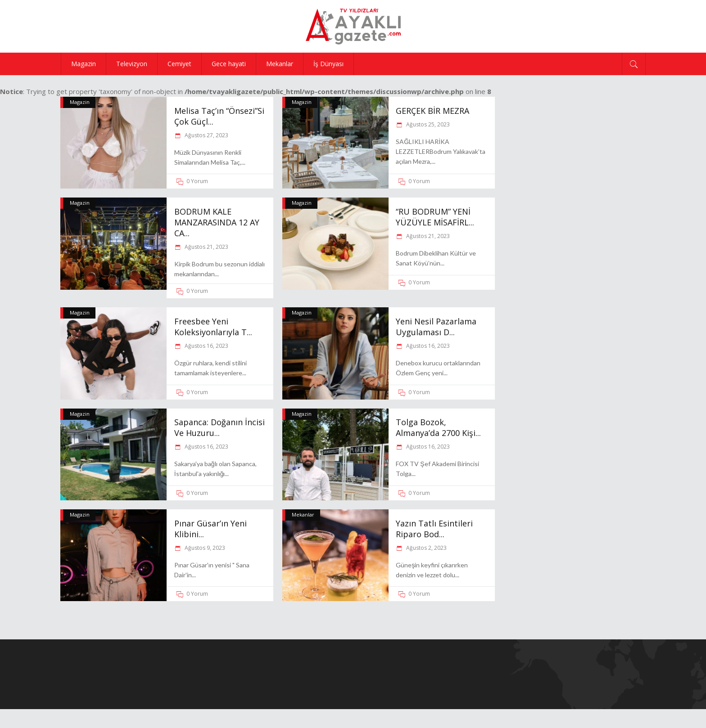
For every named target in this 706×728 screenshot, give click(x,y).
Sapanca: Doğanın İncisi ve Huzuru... (219, 427)
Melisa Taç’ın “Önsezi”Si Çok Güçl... (219, 116)
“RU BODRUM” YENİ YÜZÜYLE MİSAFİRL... (435, 217)
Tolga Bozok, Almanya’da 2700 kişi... (438, 427)
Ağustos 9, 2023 (204, 548)
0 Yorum (197, 181)
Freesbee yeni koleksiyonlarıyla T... (213, 327)
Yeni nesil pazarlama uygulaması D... (436, 327)
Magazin (80, 102)
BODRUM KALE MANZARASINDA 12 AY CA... (217, 222)
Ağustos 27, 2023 (206, 135)
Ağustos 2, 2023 (426, 548)
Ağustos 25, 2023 (427, 124)
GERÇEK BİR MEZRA (432, 111)
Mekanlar (303, 515)
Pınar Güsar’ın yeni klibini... (210, 529)
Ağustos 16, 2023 (206, 346)
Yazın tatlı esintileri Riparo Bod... (434, 529)
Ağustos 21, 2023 (206, 247)
